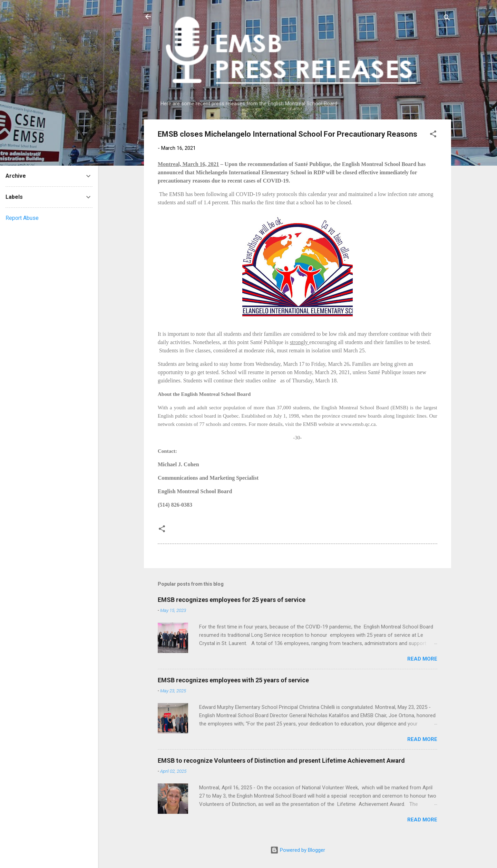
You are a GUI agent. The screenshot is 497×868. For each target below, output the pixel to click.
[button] (433, 135)
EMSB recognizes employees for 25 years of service (232, 600)
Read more (422, 659)
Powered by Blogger (298, 850)
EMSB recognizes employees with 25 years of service (233, 680)
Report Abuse (22, 218)
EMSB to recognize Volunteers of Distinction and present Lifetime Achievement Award (281, 760)
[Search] (447, 19)
